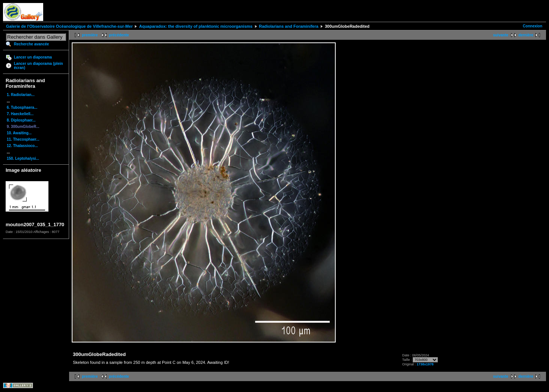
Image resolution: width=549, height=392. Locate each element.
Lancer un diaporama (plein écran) (38, 66)
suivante (501, 35)
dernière (526, 35)
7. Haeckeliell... (20, 114)
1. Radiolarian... (21, 95)
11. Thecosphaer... (23, 139)
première (90, 35)
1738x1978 (425, 364)
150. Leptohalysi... (23, 158)
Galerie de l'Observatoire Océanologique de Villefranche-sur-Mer (69, 26)
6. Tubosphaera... (22, 107)
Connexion (532, 26)
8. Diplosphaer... (21, 120)
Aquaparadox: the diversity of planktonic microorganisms (196, 26)
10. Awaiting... (19, 133)
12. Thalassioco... (22, 146)
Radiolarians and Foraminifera (289, 26)
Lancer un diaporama (33, 57)
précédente (119, 35)
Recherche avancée (31, 44)
